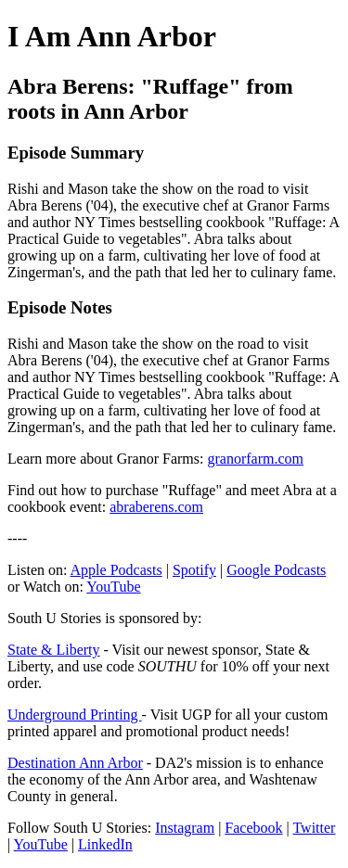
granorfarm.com (255, 459)
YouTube (113, 587)
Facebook (253, 828)
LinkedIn (105, 844)
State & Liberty (54, 650)
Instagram (185, 828)
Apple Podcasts (116, 570)
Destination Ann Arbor (75, 763)
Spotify (194, 570)
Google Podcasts (276, 570)
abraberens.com (156, 507)
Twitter (314, 828)
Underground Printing (75, 715)
